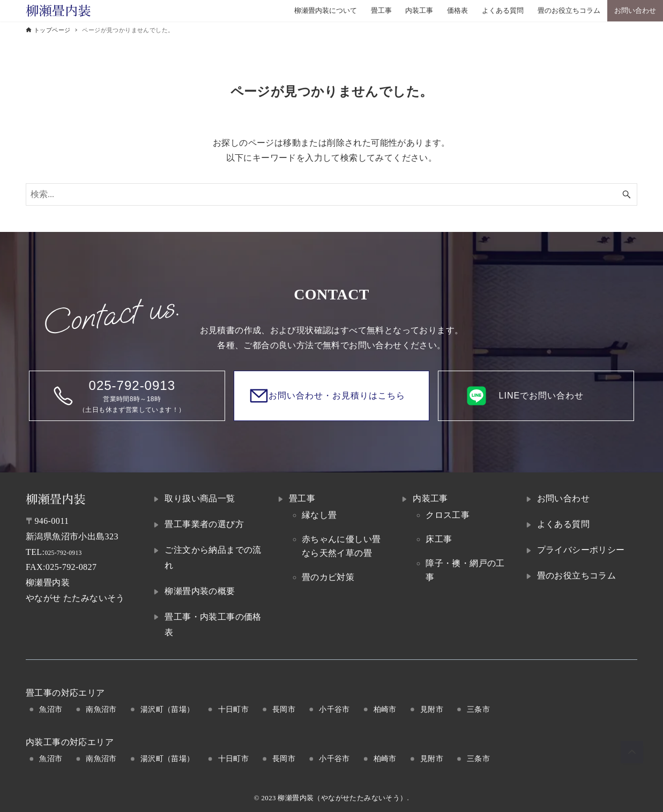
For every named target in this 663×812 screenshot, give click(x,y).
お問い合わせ (563, 498)
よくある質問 (563, 524)
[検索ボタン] (627, 194)
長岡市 (284, 709)
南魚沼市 (101, 709)
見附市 (432, 709)
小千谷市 (334, 709)
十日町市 (234, 709)
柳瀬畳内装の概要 (200, 591)
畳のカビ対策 (328, 577)
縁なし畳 (319, 515)
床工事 (439, 539)
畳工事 (302, 498)
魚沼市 (51, 709)
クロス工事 (448, 515)
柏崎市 (385, 709)
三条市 (478, 709)
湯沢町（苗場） (167, 709)
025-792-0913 (70, 552)
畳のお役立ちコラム (577, 576)
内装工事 (430, 498)
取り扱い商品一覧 (200, 498)
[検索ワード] (331, 194)
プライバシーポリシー (581, 550)
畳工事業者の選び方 (204, 524)
